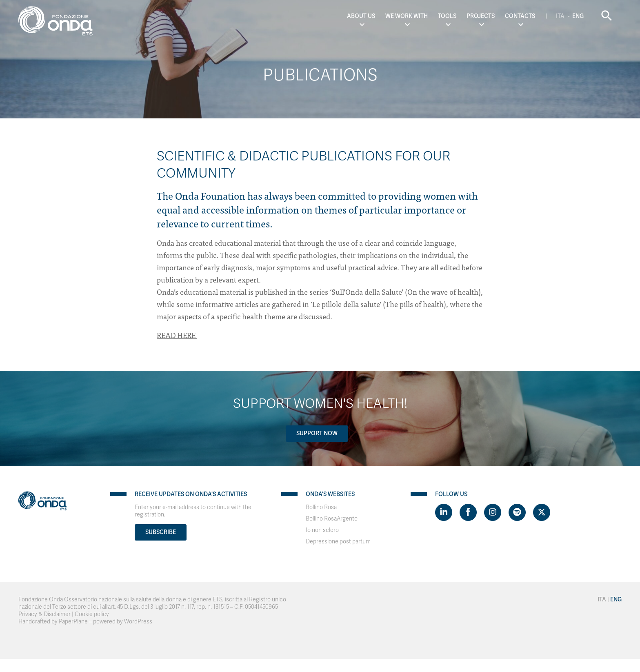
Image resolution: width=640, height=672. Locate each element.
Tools (447, 16)
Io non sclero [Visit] (322, 530)
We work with (407, 16)
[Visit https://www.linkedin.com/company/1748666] (444, 512)
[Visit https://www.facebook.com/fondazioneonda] (468, 512)
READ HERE (177, 335)
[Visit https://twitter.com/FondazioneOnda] (542, 512)
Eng (578, 16)
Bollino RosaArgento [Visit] (332, 519)
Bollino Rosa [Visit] (321, 507)
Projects (481, 16)
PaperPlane (73, 622)
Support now (317, 433)
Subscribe (161, 532)
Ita (560, 16)
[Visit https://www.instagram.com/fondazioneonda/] (493, 512)
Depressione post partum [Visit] (338, 542)
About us (361, 16)
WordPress (138, 622)
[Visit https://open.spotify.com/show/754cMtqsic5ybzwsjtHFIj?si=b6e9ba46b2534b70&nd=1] (517, 512)
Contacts (520, 16)
